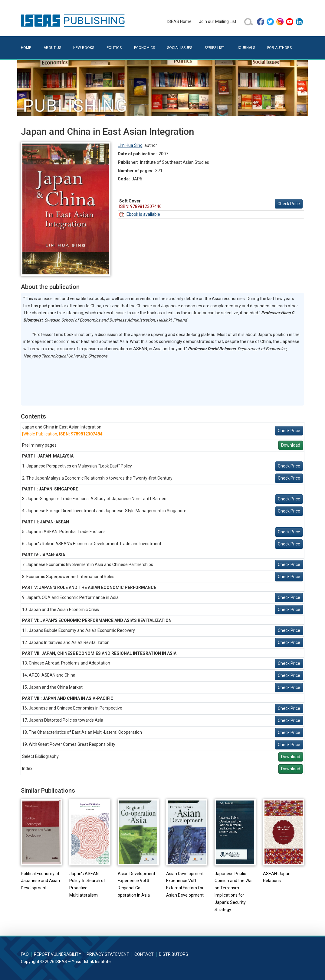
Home (26, 48)
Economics (144, 48)
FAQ (25, 954)
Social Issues (180, 48)
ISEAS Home (179, 21)
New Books (84, 48)
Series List (214, 48)
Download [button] (291, 445)
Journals (246, 48)
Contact (144, 954)
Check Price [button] (289, 204)
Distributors (174, 954)
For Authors (279, 48)
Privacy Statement (108, 954)
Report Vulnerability (58, 954)
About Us (52, 48)
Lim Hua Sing (130, 145)
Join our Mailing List (218, 21)
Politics (114, 48)
